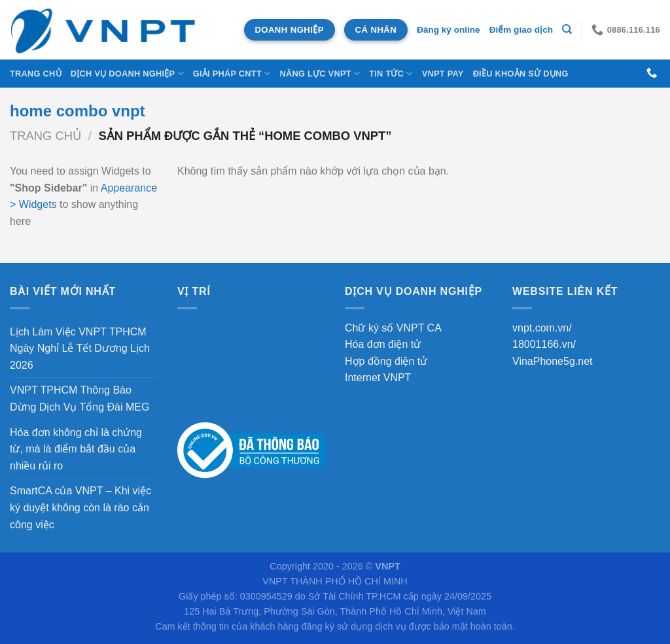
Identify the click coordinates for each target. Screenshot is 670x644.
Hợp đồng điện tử (386, 361)
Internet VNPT (378, 378)
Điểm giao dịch (521, 30)
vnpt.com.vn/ (542, 328)
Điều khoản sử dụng (521, 74)
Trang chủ (36, 74)
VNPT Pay (443, 74)
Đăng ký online (449, 30)
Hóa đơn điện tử (383, 344)
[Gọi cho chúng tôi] (652, 73)
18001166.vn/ (544, 344)
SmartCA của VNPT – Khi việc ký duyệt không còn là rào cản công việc (80, 507)
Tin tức (391, 74)
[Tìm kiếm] (567, 29)
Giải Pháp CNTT (232, 74)
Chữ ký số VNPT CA (393, 328)
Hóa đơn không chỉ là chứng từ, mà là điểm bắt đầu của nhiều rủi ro (76, 449)
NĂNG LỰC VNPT (320, 74)
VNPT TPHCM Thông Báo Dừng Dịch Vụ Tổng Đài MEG (79, 398)
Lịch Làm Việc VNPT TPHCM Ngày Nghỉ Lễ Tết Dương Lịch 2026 (80, 348)
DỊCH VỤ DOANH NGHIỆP (127, 74)
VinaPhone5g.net (552, 361)
